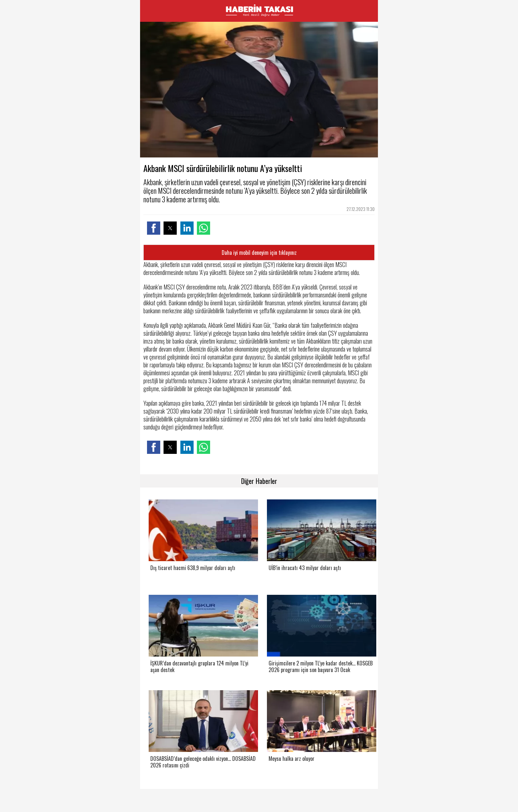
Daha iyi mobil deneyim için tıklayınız (259, 253)
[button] (154, 228)
